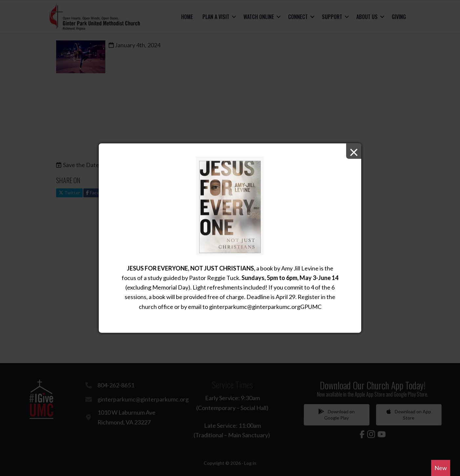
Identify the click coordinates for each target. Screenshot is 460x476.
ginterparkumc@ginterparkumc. (250, 306)
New (441, 468)
